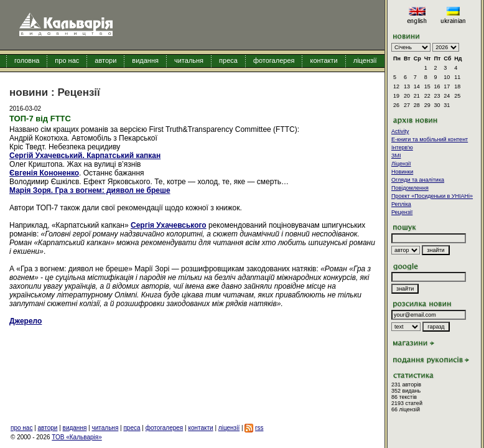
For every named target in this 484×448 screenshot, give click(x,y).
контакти (323, 60)
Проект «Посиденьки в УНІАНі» (432, 196)
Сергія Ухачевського (169, 225)
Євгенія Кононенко (44, 173)
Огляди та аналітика (418, 180)
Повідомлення (410, 188)
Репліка (401, 204)
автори (105, 60)
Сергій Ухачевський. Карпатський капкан (85, 156)
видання (145, 60)
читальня (189, 60)
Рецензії (402, 212)
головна (27, 60)
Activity (400, 131)
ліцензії (365, 60)
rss (259, 428)
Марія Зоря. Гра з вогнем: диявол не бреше (90, 190)
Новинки (402, 172)
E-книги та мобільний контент (430, 139)
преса (228, 60)
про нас (67, 60)
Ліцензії (401, 164)
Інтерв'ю (402, 147)
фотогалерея (274, 60)
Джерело (26, 321)
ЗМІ (396, 156)
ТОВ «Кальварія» (77, 437)
